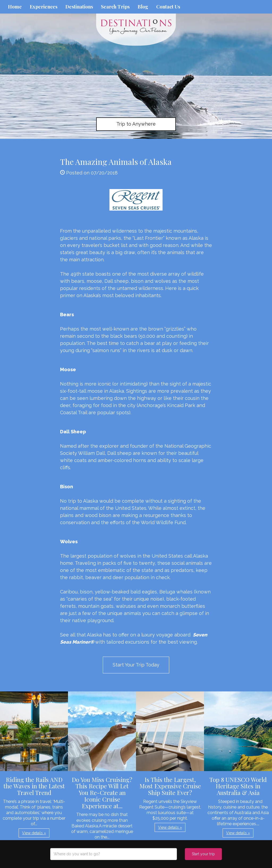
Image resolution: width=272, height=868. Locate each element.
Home (15, 7)
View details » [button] (34, 833)
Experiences (44, 7)
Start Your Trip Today (136, 665)
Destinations (79, 7)
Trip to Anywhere (136, 124)
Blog (143, 7)
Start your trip (203, 854)
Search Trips (115, 7)
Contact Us (168, 7)
